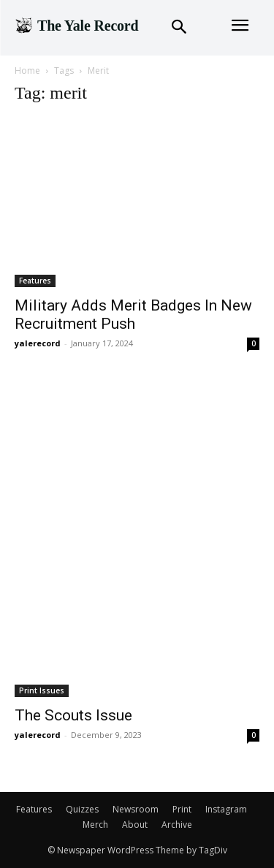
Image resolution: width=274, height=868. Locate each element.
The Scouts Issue (73, 715)
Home (27, 71)
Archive (177, 825)
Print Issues (42, 690)
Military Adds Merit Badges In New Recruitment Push (133, 315)
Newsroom (136, 809)
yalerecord (38, 343)
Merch (95, 825)
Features (35, 281)
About (135, 825)
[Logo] (76, 26)
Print (182, 809)
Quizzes (82, 809)
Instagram (226, 809)
